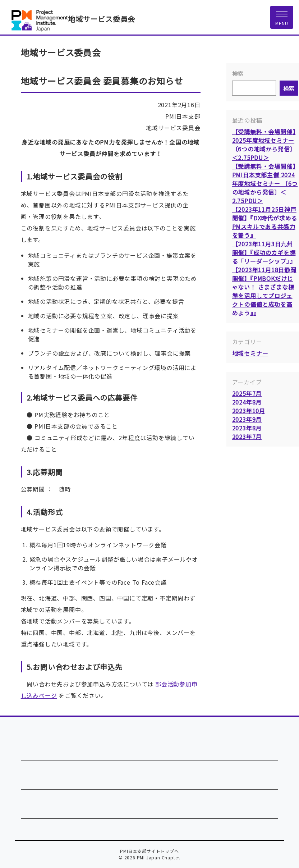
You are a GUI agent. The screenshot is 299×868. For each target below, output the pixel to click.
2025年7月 (247, 393)
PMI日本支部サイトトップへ (149, 851)
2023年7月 (247, 437)
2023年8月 (247, 428)
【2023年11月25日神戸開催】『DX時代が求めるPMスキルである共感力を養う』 (265, 222)
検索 (238, 73)
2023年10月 (249, 411)
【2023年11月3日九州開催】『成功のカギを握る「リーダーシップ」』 (264, 252)
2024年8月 (247, 402)
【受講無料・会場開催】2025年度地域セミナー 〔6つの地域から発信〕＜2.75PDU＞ (264, 145)
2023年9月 (247, 419)
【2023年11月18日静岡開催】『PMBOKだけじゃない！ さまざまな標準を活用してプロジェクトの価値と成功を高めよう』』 (264, 291)
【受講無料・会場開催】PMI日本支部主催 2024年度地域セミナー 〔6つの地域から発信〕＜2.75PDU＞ (265, 183)
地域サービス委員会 (102, 19)
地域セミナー (250, 353)
